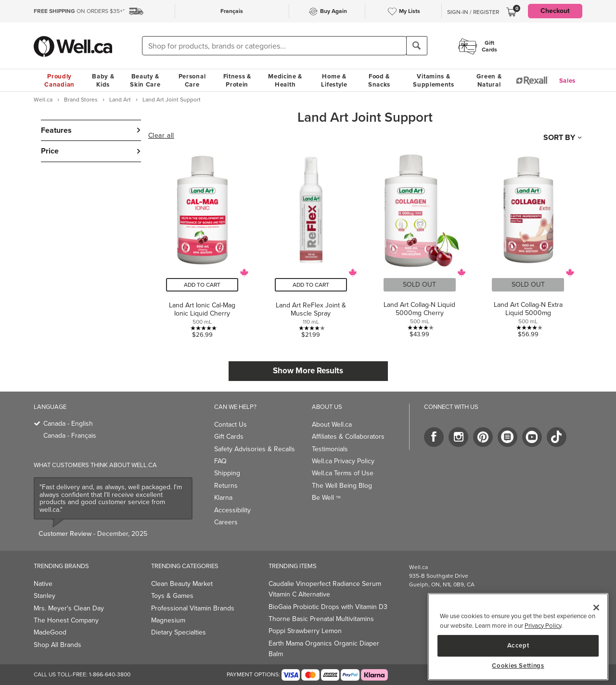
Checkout (555, 11)
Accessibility (232, 510)
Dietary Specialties (179, 632)
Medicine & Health (285, 80)
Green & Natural (489, 80)
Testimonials (330, 449)
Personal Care (192, 80)
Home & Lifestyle (334, 80)
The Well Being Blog (342, 486)
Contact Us (231, 425)
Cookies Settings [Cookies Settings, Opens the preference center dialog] (518, 666)
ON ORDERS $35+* (79, 11)
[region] (518, 637)
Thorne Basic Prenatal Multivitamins (321, 619)
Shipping (227, 473)
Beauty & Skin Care (145, 80)
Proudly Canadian (59, 80)
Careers (226, 522)
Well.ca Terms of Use (343, 473)
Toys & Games (172, 596)
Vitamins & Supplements (434, 80)
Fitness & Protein (237, 80)
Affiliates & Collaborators (348, 437)
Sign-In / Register (473, 12)
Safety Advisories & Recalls (255, 449)
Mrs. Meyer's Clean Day (69, 608)
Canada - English (68, 424)
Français (232, 11)
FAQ (220, 461)
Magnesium (168, 620)
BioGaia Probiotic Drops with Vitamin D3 (328, 607)
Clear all (161, 136)
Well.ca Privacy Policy (343, 461)
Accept (518, 645)
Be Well (326, 498)
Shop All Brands (58, 645)
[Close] (596, 608)
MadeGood (50, 632)
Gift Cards (229, 437)
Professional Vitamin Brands (193, 608)
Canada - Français (70, 436)
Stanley (45, 596)
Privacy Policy (543, 626)
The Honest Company (66, 620)
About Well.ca (332, 425)
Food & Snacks (379, 80)
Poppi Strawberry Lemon (305, 631)
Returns (226, 486)
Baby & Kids (103, 80)
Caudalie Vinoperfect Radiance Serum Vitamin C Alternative (325, 589)
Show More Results (308, 371)
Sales (568, 81)
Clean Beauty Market (182, 584)
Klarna (223, 498)
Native (43, 584)
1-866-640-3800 (110, 674)
